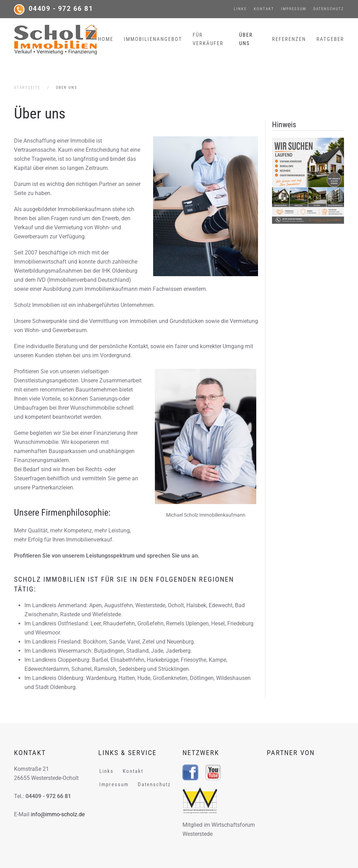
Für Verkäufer (208, 39)
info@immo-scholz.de (58, 814)
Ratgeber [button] (330, 39)
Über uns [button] (246, 39)
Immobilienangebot (153, 39)
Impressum (294, 9)
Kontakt (264, 9)
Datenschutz (329, 9)
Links (240, 9)
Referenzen (289, 39)
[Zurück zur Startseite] (56, 39)
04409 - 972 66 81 (61, 9)
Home (106, 39)
